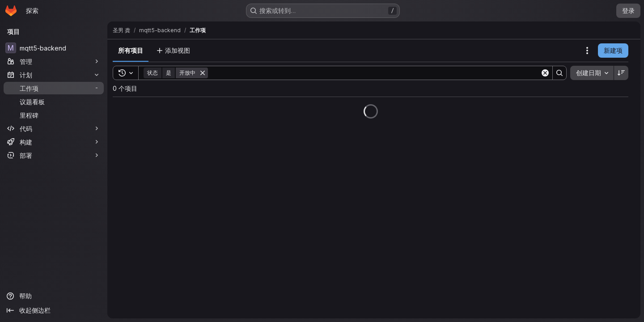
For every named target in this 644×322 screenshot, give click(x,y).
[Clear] (545, 73)
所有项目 (131, 50)
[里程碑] (54, 115)
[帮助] (54, 296)
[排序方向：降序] (621, 73)
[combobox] (592, 73)
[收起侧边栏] (54, 310)
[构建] (54, 142)
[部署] (54, 155)
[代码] (54, 128)
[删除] (203, 73)
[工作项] (54, 88)
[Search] (374, 73)
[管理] (54, 61)
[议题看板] (54, 102)
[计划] (54, 75)
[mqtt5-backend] (54, 48)
